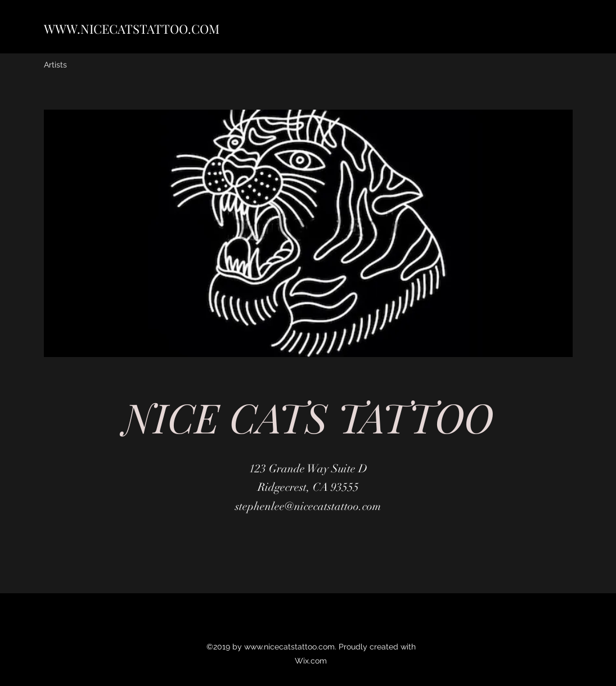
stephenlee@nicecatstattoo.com (308, 506)
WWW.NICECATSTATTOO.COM (132, 29)
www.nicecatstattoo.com (289, 647)
